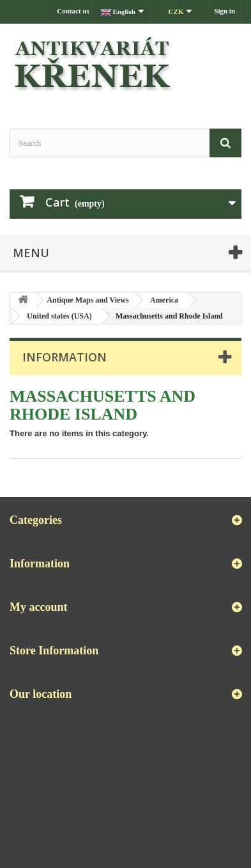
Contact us (73, 11)
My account (38, 607)
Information (65, 357)
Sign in (224, 11)
